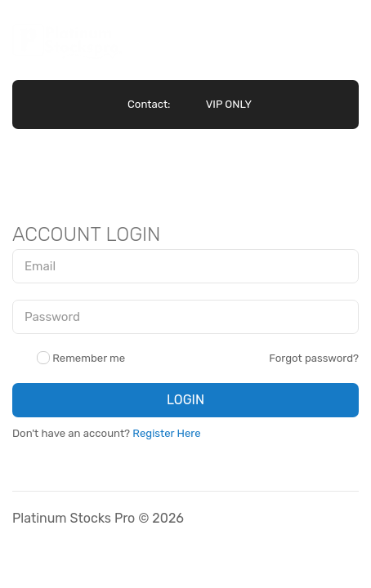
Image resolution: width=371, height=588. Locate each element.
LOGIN (185, 400)
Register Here (166, 433)
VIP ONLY (229, 104)
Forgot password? (314, 358)
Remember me (81, 358)
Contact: (149, 104)
